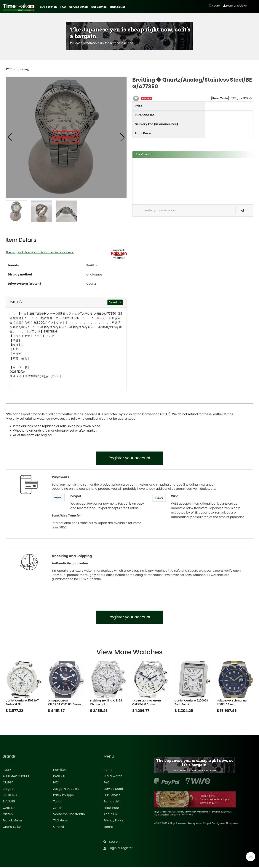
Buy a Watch (48, 7)
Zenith (58, 809)
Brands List (117, 7)
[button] (10, 137)
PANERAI (59, 777)
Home (108, 771)
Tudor (57, 802)
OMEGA (8, 783)
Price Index (111, 809)
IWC (56, 783)
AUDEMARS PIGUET (16, 777)
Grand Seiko (12, 828)
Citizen (8, 815)
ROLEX (7, 771)
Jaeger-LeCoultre (66, 790)
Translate (115, 302)
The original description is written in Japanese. (40, 252)
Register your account (130, 458)
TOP (9, 69)
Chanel (59, 828)
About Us (110, 815)
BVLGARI (9, 802)
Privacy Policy (113, 821)
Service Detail (79, 7)
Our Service (99, 7)
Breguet (9, 790)
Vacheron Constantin (69, 815)
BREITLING (10, 796)
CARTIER (9, 809)
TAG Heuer (61, 821)
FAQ (63, 7)
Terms (108, 828)
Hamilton (60, 771)
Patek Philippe (64, 796)
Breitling (23, 69)
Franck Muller (13, 821)
